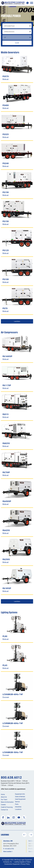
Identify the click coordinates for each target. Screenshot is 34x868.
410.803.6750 (9, 849)
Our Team (4, 799)
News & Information (7, 802)
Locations (18, 809)
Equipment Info (20, 794)
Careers (3, 805)
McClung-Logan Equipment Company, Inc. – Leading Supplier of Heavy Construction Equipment (18, 862)
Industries (18, 807)
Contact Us (4, 810)
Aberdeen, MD (8, 841)
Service (17, 802)
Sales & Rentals (20, 797)
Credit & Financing (7, 807)
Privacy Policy (25, 864)
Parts (17, 804)
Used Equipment (20, 799)
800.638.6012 (11, 777)
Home (3, 794)
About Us (4, 797)
